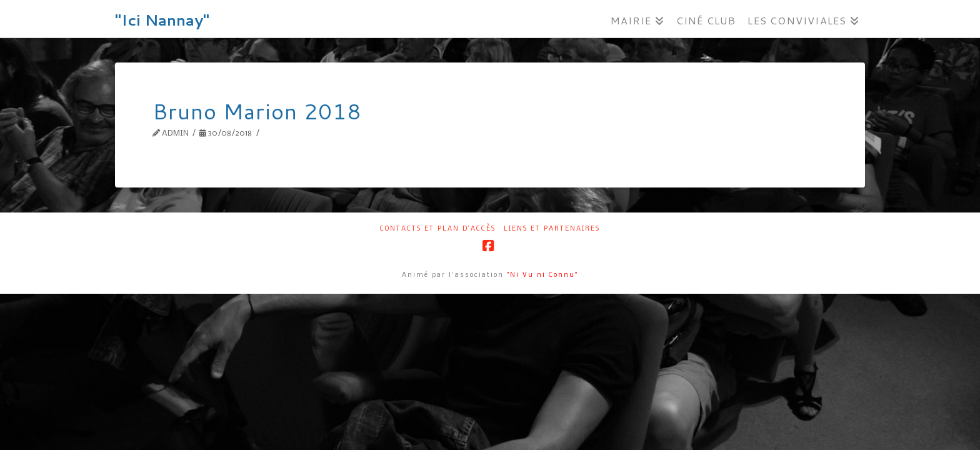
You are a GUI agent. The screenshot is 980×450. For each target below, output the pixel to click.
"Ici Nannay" (162, 20)
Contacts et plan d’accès (438, 229)
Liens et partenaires (552, 229)
